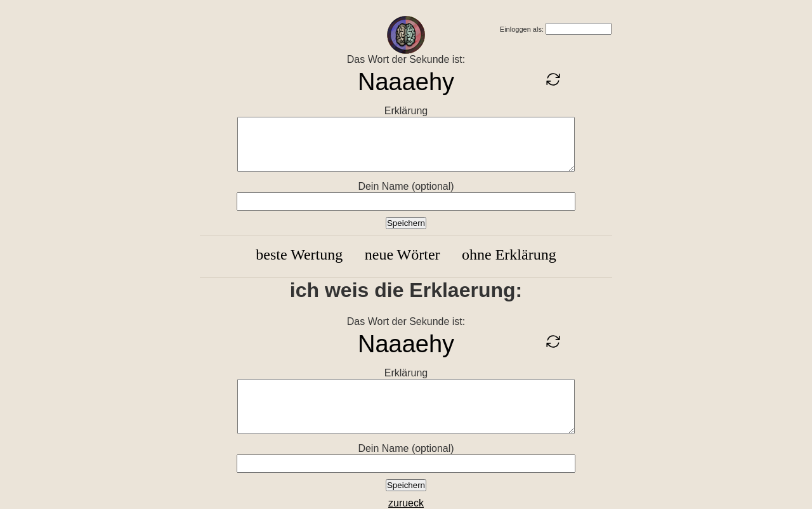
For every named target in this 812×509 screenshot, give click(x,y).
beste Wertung (299, 255)
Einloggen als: (522, 29)
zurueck (406, 503)
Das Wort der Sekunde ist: (406, 59)
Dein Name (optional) (406, 186)
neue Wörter (403, 255)
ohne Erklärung (509, 255)
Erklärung (406, 111)
